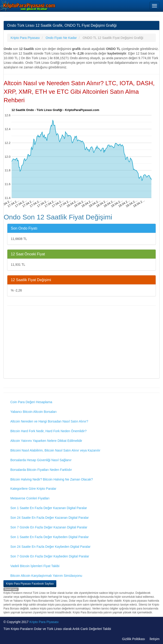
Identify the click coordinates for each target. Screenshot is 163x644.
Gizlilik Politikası (134, 639)
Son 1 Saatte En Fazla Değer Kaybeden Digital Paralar (50, 537)
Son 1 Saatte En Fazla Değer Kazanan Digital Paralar (49, 508)
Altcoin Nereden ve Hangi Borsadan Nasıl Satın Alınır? (49, 421)
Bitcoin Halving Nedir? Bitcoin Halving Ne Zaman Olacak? (52, 479)
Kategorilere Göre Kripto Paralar (33, 489)
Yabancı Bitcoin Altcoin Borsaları (33, 412)
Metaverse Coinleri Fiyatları (30, 498)
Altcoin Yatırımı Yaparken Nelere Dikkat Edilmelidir (46, 441)
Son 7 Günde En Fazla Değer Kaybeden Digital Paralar (50, 556)
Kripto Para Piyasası (44, 622)
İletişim (154, 639)
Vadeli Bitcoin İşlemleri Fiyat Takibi (35, 566)
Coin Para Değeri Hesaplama (31, 402)
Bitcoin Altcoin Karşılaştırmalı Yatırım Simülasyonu (46, 576)
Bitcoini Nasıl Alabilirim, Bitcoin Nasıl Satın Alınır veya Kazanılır (55, 450)
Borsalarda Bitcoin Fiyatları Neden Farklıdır (41, 470)
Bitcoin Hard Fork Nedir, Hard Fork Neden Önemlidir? (48, 431)
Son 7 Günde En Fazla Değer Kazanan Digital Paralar (49, 527)
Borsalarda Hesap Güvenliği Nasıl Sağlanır (41, 460)
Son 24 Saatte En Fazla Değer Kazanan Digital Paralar (50, 518)
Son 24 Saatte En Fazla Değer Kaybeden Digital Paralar (50, 547)
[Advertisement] (81, 343)
